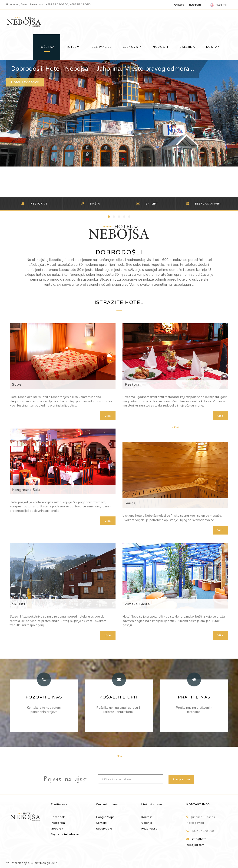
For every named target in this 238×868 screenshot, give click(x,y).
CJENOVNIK (132, 47)
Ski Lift (19, 604)
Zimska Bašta (137, 604)
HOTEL (71, 47)
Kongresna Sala (26, 490)
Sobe (17, 384)
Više (108, 416)
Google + (57, 828)
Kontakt (101, 823)
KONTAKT (214, 47)
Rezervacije (104, 828)
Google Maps (105, 817)
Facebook (179, 5)
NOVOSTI (160, 47)
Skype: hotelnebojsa (65, 834)
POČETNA (47, 47)
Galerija (147, 823)
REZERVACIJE (101, 47)
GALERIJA (187, 47)
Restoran (133, 384)
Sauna (130, 503)
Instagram (195, 5)
